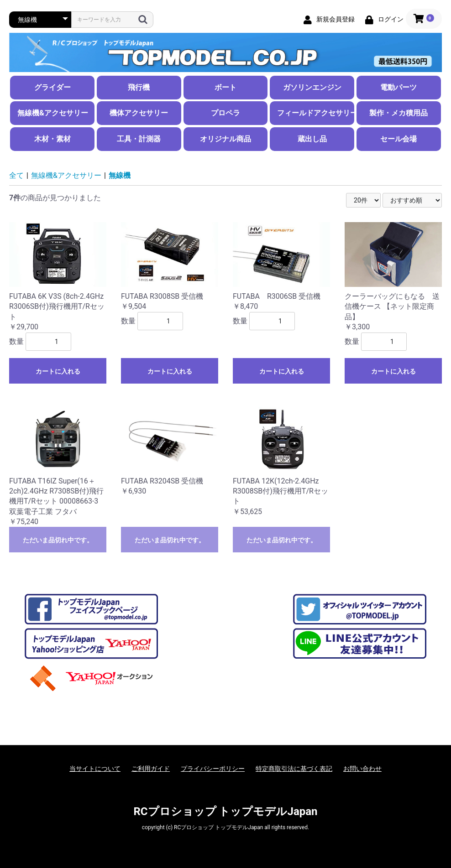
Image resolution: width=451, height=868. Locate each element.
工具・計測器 (139, 139)
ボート (225, 87)
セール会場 (399, 139)
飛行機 (139, 87)
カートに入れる (58, 371)
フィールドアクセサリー (316, 113)
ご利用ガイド (151, 769)
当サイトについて (95, 769)
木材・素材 (52, 139)
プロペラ (225, 113)
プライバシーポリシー (213, 769)
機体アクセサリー (139, 113)
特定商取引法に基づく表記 (294, 769)
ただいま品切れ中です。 (58, 540)
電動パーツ (399, 87)
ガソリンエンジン (312, 87)
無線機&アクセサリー (53, 113)
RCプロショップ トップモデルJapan (225, 811)
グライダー (52, 87)
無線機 (120, 175)
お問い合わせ (362, 769)
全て (16, 175)
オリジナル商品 (225, 139)
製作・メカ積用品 (399, 113)
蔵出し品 (312, 139)
